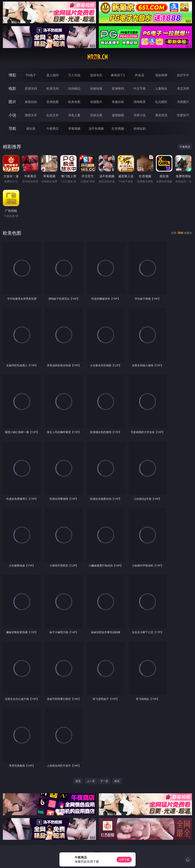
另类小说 (140, 115)
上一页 (91, 781)
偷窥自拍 (31, 102)
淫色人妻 (74, 115)
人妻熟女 (161, 88)
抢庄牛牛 (183, 75)
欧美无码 (53, 88)
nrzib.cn (97, 57)
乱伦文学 (53, 115)
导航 (12, 128)
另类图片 (183, 102)
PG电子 (31, 75)
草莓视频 (74, 128)
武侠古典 (96, 115)
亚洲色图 (53, 102)
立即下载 (124, 860)
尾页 (117, 781)
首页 (78, 781)
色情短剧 (140, 128)
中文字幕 (140, 88)
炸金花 (140, 75)
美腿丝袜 (118, 102)
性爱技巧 (183, 115)
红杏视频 (118, 128)
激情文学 (31, 115)
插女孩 (31, 128)
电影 (12, 88)
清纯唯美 (140, 102)
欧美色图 (74, 102)
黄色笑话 (161, 115)
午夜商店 (53, 128)
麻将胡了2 (118, 75)
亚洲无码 (31, 88)
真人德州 (53, 75)
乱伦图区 (161, 102)
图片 (12, 102)
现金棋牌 (161, 75)
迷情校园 (118, 115)
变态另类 (183, 88)
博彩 (12, 75)
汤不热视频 (96, 128)
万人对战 (74, 75)
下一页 (104, 781)
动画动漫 (96, 88)
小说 (12, 115)
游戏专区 (96, 75)
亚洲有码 (118, 88)
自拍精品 (74, 88)
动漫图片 (96, 102)
